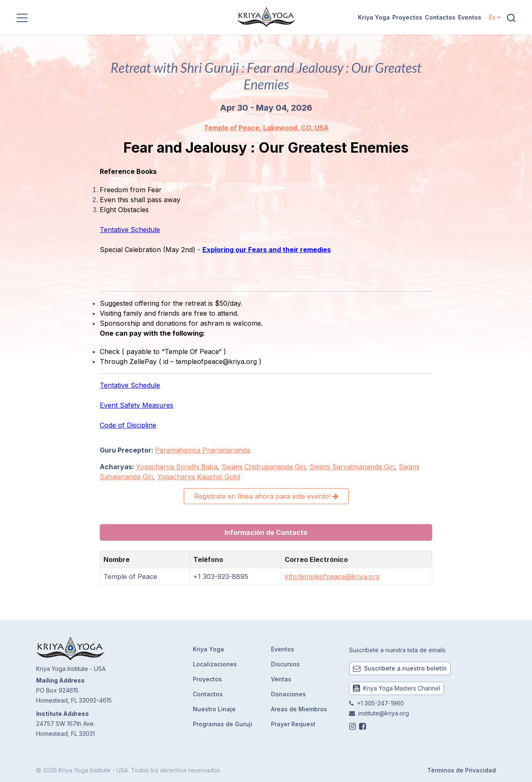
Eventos (470, 17)
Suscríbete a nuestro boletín (400, 668)
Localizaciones (215, 664)
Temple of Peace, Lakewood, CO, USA (266, 128)
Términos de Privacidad (462, 770)
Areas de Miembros (299, 709)
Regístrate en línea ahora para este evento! (266, 496)
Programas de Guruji (223, 724)
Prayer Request (293, 724)
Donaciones (288, 694)
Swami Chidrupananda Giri (263, 467)
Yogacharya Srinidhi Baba (177, 467)
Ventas (281, 679)
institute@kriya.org (384, 713)
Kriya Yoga (374, 17)
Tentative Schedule (130, 230)
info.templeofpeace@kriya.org (332, 577)
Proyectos (407, 17)
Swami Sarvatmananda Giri (352, 467)
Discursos (285, 664)
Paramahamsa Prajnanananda (203, 450)
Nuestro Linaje (214, 709)
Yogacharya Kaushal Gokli (199, 477)
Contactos (440, 17)
